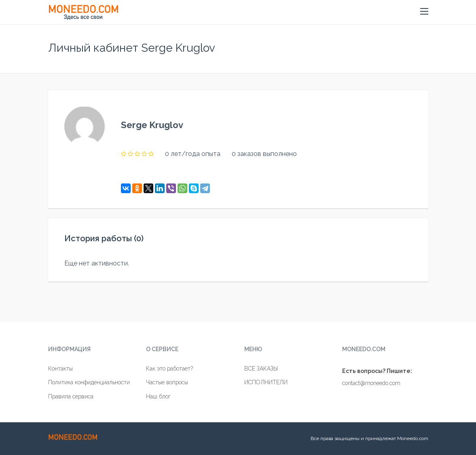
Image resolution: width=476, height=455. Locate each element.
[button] (424, 12)
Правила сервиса (71, 396)
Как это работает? (169, 369)
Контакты (60, 369)
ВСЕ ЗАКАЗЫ (261, 369)
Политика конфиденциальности (89, 382)
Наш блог (158, 396)
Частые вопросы (167, 382)
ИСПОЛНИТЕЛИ (266, 382)
